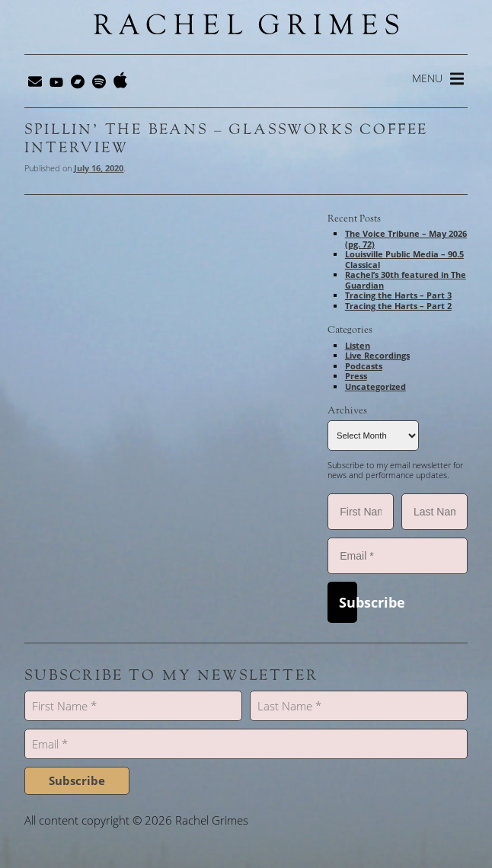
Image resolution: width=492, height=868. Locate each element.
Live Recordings (377, 355)
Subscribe (348, 602)
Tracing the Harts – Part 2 (398, 306)
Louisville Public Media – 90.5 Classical (404, 259)
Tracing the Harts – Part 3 (398, 295)
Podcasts (364, 366)
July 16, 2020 (99, 168)
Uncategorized (375, 386)
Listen (358, 345)
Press (356, 376)
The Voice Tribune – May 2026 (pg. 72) (406, 239)
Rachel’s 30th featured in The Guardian (406, 280)
